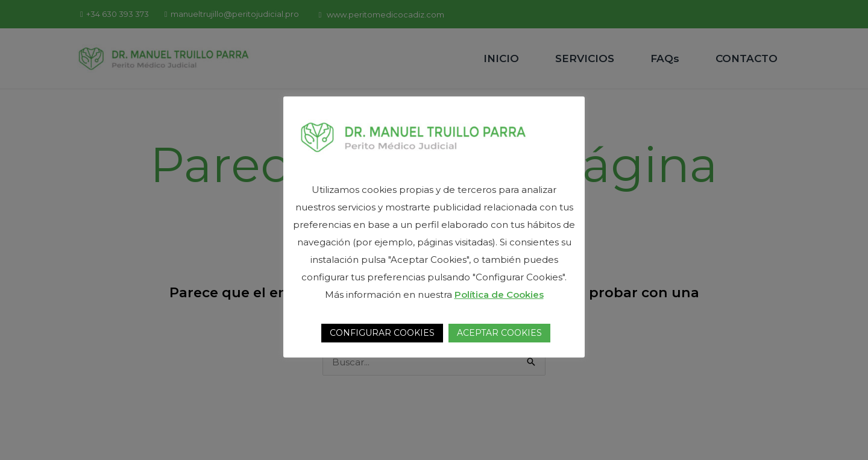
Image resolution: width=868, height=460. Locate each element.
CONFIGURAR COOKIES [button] (382, 333)
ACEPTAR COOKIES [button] (499, 333)
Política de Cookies (499, 295)
